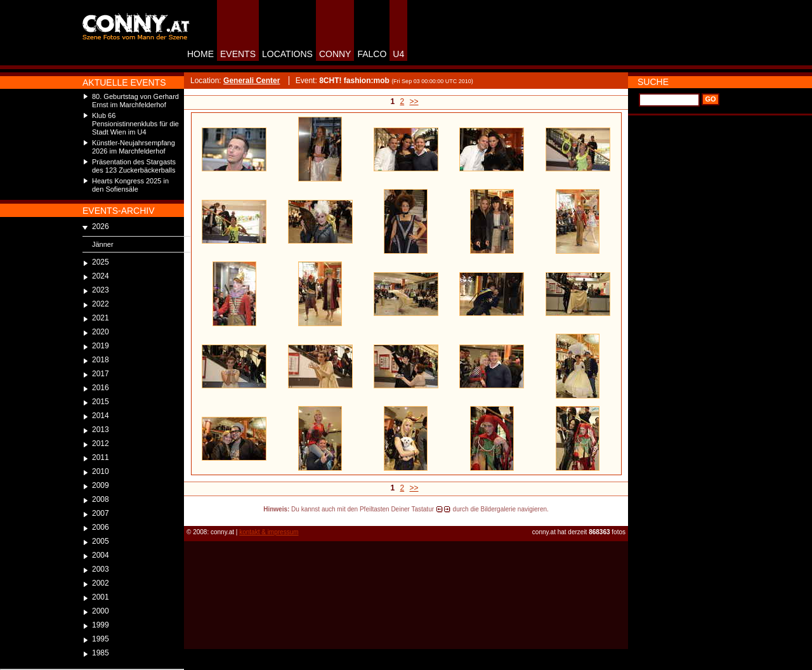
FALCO (372, 54)
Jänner (103, 244)
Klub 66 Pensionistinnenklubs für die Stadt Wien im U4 (135, 124)
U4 (398, 54)
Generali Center (252, 81)
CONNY (335, 54)
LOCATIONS (287, 54)
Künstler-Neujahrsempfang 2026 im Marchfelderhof (134, 147)
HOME (200, 54)
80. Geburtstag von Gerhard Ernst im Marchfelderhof (135, 101)
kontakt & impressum (269, 532)
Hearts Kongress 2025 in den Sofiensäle (130, 185)
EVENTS (238, 54)
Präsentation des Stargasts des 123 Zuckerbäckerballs (134, 166)
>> (414, 102)
